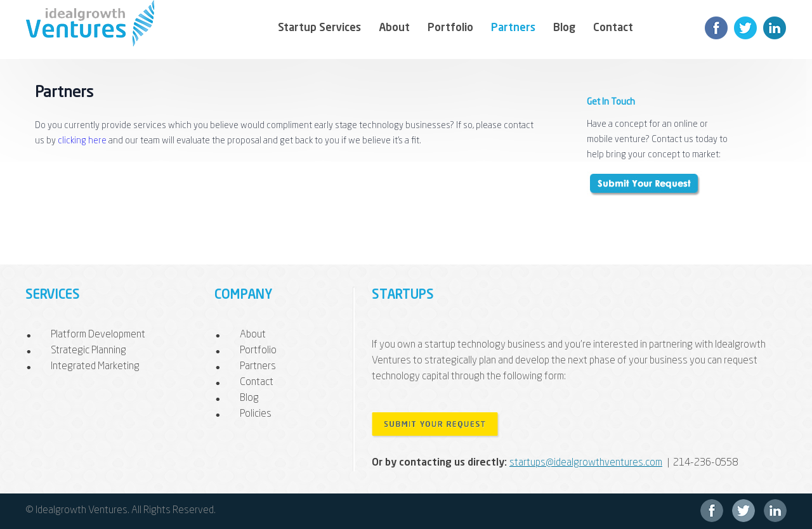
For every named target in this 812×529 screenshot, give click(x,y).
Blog (564, 28)
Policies (256, 414)
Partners (513, 28)
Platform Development (98, 335)
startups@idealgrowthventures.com (586, 463)
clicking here (82, 141)
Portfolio (450, 28)
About (394, 28)
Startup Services (319, 28)
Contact (613, 28)
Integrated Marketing (95, 367)
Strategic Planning (88, 351)
